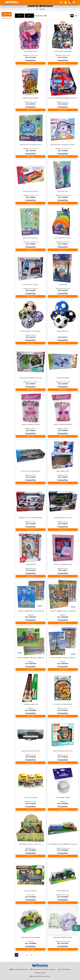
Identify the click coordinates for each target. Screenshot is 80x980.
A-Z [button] (19, 16)
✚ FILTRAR (7, 14)
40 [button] (29, 16)
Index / (40, 9)
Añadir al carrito (31, 63)
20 (27, 955)
